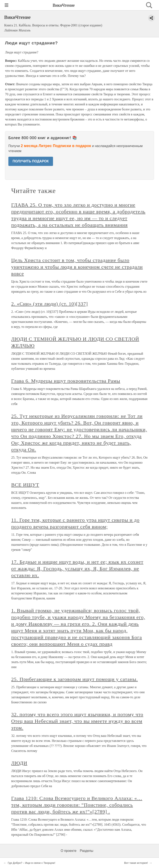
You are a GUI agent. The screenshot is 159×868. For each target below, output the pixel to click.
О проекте (69, 851)
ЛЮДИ (19, 763)
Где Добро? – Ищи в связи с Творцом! (32, 863)
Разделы (87, 851)
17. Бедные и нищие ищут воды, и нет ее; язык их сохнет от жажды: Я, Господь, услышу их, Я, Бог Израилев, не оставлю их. (77, 569)
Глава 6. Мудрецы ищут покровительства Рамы (66, 381)
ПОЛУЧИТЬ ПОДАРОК (31, 161)
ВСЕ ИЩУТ (25, 485)
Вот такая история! (136, 863)
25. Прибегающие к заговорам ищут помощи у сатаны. (75, 679)
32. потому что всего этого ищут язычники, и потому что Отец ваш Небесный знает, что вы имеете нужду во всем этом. (77, 721)
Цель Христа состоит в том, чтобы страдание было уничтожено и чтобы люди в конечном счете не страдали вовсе (77, 267)
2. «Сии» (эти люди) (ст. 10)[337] (50, 304)
